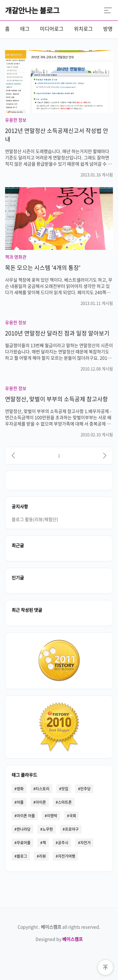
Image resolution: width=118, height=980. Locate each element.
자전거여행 (67, 856)
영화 (20, 789)
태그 (25, 29)
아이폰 (41, 802)
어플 (20, 802)
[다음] (105, 456)
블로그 (22, 856)
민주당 (85, 789)
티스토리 (42, 789)
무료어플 (24, 843)
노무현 (48, 829)
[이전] (13, 456)
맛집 (65, 789)
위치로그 (83, 29)
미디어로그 (52, 29)
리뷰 (42, 856)
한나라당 (24, 829)
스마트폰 (65, 802)
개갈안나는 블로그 (32, 10)
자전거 (85, 843)
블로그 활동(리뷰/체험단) (35, 519)
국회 (73, 816)
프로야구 (72, 829)
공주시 (63, 843)
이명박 (52, 816)
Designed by (59, 939)
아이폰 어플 (26, 816)
